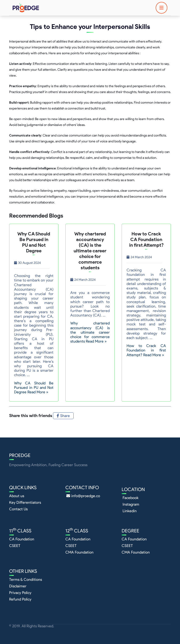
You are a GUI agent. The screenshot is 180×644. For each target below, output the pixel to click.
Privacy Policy (20, 593)
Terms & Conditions (26, 580)
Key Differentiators (25, 502)
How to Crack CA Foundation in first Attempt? (146, 239)
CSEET (15, 546)
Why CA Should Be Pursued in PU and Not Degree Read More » (34, 388)
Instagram (131, 504)
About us (17, 496)
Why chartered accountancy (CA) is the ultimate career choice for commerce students (90, 251)
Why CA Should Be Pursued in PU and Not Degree (34, 242)
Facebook (131, 498)
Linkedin (130, 511)
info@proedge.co (83, 496)
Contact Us (18, 509)
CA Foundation (22, 539)
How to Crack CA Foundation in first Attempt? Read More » (146, 350)
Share (63, 416)
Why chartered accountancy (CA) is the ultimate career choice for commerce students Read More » (90, 332)
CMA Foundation (79, 552)
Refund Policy (20, 599)
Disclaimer (18, 586)
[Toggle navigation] (161, 8)
